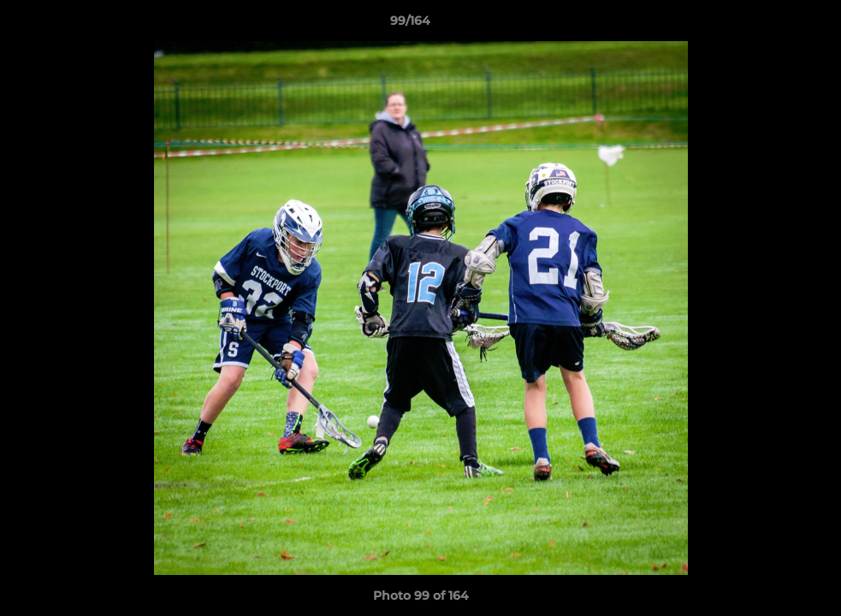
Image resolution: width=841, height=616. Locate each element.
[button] (769, 25)
